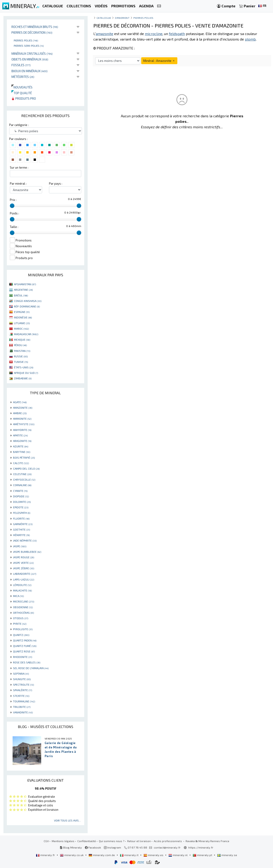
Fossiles (21, 65)
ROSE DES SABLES (27, 662)
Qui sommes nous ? (112, 841)
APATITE (20, 435)
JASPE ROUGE (24, 557)
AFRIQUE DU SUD (26, 373)
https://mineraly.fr (201, 847)
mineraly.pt (203, 855)
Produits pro (24, 98)
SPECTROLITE (23, 685)
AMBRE (20, 413)
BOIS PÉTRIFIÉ (24, 457)
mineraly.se (227, 855)
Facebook (93, 847)
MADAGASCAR (26, 334)
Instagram (112, 847)
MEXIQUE (22, 340)
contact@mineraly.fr (167, 847)
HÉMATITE (21, 535)
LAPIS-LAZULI (24, 579)
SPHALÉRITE (23, 690)
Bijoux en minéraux (30, 71)
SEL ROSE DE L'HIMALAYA (31, 668)
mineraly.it (130, 855)
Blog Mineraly (71, 847)
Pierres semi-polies (29, 46)
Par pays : (56, 183)
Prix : (13, 200)
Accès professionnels (168, 841)
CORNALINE (22, 485)
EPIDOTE (21, 507)
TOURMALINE (24, 701)
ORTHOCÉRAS (23, 613)
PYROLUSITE (23, 629)
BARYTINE (22, 452)
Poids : (14, 213)
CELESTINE (22, 474)
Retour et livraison (139, 841)
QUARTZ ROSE (24, 651)
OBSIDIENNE (23, 607)
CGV (46, 841)
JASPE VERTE (23, 563)
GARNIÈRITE (23, 524)
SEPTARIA (21, 674)
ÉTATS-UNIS (24, 367)
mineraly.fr (46, 855)
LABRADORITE (25, 574)
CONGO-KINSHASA (28, 301)
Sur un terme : (19, 167)
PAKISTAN (22, 351)
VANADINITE (23, 712)
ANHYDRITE (22, 430)
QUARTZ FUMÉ (25, 646)
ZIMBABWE (23, 378)
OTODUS (21, 618)
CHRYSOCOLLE (24, 479)
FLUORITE (21, 518)
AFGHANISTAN (25, 284)
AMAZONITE (23, 408)
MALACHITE (22, 590)
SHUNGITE (22, 679)
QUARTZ (21, 635)
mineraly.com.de (102, 855)
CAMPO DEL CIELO (26, 468)
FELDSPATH (22, 513)
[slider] (12, 206)
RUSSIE (21, 356)
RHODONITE (23, 657)
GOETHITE (22, 529)
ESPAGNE (22, 312)
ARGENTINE (23, 290)
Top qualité (22, 93)
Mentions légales (63, 841)
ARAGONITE (22, 441)
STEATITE (21, 696)
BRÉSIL (21, 295)
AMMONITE (22, 419)
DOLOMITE (22, 502)
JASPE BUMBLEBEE (27, 552)
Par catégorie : (19, 125)
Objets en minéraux (30, 59)
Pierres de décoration (32, 32)
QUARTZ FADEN (25, 640)
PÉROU (20, 345)
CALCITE (21, 463)
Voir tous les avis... (67, 820)
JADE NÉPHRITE (25, 540)
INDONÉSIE (23, 317)
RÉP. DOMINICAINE (27, 306)
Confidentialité (87, 841)
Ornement (122, 18)
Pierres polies (26, 40)
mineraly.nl (178, 855)
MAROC (21, 329)
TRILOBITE (22, 707)
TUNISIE (21, 362)
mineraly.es (154, 855)
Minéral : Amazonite (159, 61)
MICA (18, 596)
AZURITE (21, 446)
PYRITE (20, 624)
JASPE (20, 546)
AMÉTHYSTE (24, 424)
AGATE (20, 402)
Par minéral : (18, 183)
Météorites (23, 77)
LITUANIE (22, 323)
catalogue (104, 18)
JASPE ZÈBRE (24, 568)
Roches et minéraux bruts (35, 27)
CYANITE (20, 491)
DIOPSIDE (21, 496)
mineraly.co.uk (72, 855)
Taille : (14, 227)
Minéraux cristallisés (32, 53)
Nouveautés (22, 87)
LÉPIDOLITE (22, 585)
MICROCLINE (24, 601)
